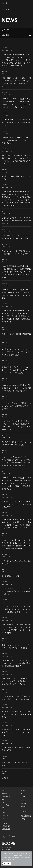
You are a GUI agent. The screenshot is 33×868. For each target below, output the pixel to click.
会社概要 (4, 793)
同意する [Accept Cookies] (7, 864)
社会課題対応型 (6, 829)
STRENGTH (5, 819)
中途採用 (23, 807)
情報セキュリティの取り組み (7, 852)
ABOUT (4, 791)
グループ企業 (5, 805)
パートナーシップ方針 (6, 850)
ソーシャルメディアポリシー (7, 848)
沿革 (3, 802)
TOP (3, 10)
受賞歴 (4, 799)
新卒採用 (23, 804)
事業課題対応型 (6, 826)
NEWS (23, 796)
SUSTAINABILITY (7, 816)
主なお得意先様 (6, 796)
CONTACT (24, 812)
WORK (23, 791)
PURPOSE (4, 813)
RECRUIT (23, 801)
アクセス (4, 808)
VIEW (23, 793)
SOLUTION (5, 823)
